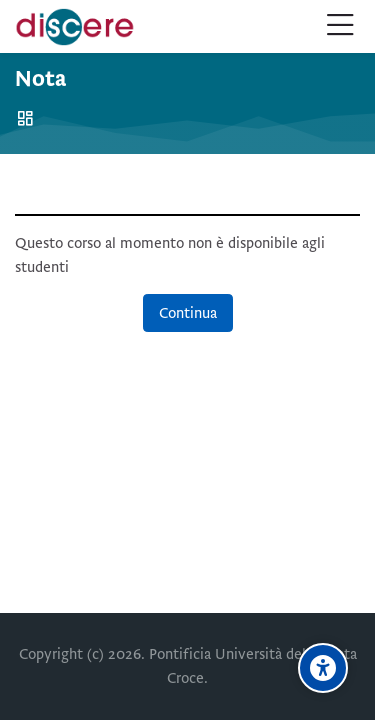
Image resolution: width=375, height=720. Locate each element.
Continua (188, 313)
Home (28, 118)
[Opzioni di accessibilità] (323, 668)
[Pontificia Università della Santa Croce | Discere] (75, 27)
